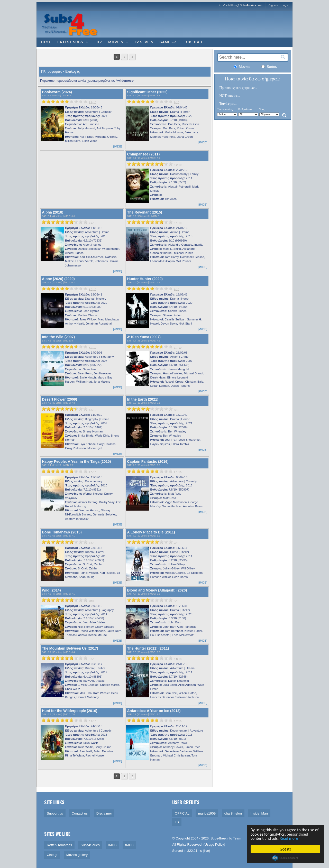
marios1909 (207, 813)
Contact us (80, 813)
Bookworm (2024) (57, 92)
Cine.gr (52, 855)
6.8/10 (93, 659)
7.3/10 (93, 472)
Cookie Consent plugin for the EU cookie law (285, 858)
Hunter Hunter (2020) (145, 279)
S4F (44, 96)
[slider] (65, 101)
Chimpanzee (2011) (144, 154)
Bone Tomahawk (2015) (62, 532)
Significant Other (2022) (147, 92)
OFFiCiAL (182, 813)
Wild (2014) (51, 590)
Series (269, 67)
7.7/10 (93, 348)
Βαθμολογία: (245, 109)
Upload (194, 42)
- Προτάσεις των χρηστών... (237, 88)
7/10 (176, 543)
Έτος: (263, 109)
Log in (285, 5)
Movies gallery (77, 855)
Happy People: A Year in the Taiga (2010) (76, 461)
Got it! (285, 849)
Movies (116, 42)
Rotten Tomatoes (59, 845)
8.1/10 (178, 223)
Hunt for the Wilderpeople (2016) (70, 711)
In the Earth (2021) (143, 399)
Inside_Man (259, 813)
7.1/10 (178, 472)
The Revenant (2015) (145, 212)
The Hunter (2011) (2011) (148, 648)
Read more (291, 838)
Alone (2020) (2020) (58, 279)
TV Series (144, 42)
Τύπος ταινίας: (225, 109)
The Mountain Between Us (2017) (70, 648)
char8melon (233, 813)
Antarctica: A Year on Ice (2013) (154, 711)
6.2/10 (93, 290)
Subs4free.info (221, 838)
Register (273, 5)
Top (98, 42)
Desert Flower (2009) (60, 399)
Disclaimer (104, 813)
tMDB (129, 845)
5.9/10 (93, 103)
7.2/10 (93, 223)
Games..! (168, 42)
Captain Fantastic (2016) (148, 461)
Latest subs (70, 42)
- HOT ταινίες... (229, 96)
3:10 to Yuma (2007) (144, 337)
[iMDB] (118, 146)
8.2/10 (178, 165)
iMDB (66, 96)
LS (177, 822)
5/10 (176, 410)
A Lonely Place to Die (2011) (151, 532)
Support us (55, 813)
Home (45, 42)
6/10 (176, 103)
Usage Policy (214, 844)
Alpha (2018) (53, 212)
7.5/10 (93, 410)
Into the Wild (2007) (58, 337)
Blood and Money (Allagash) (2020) (157, 590)
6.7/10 (93, 721)
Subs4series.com (251, 5)
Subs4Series (90, 845)
